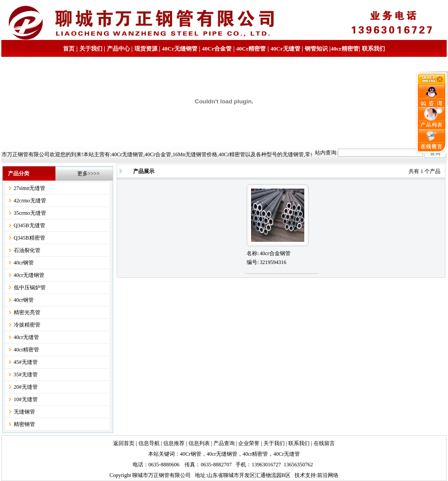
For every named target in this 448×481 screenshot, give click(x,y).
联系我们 (373, 49)
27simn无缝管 (29, 188)
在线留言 (324, 443)
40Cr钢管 (191, 454)
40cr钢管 (24, 263)
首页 (69, 49)
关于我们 (91, 49)
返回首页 (124, 443)
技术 (300, 475)
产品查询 (224, 443)
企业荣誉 (249, 443)
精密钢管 (24, 424)
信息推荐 (174, 443)
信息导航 (149, 443)
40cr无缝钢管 (29, 275)
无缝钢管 (24, 412)
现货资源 (146, 49)
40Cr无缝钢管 (180, 49)
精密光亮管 (27, 312)
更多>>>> (88, 173)
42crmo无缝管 (30, 201)
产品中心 (118, 49)
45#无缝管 (26, 362)
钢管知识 (316, 49)
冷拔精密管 (27, 325)
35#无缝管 (26, 375)
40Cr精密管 (251, 49)
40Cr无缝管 (287, 454)
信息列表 (199, 443)
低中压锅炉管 (30, 288)
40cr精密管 (345, 49)
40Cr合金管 (217, 49)
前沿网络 (328, 475)
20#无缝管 (26, 387)
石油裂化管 (27, 250)
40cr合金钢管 (275, 253)
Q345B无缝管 (29, 225)
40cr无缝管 (26, 337)
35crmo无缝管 (30, 213)
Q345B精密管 (29, 238)
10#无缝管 (26, 399)
